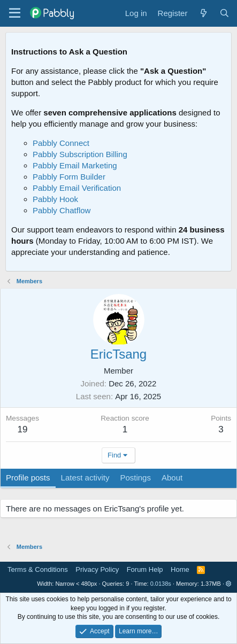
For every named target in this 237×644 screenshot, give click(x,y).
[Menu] (15, 13)
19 (23, 429)
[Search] (224, 13)
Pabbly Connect (61, 143)
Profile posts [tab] (28, 478)
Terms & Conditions (38, 569)
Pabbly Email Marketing (75, 165)
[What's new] (203, 13)
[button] (229, 584)
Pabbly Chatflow (62, 210)
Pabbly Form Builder (69, 177)
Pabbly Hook (55, 199)
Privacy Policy (97, 569)
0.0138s (161, 584)
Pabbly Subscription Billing (80, 154)
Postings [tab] (135, 478)
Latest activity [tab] (85, 478)
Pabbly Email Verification (77, 188)
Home (180, 569)
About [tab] (172, 478)
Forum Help (145, 569)
